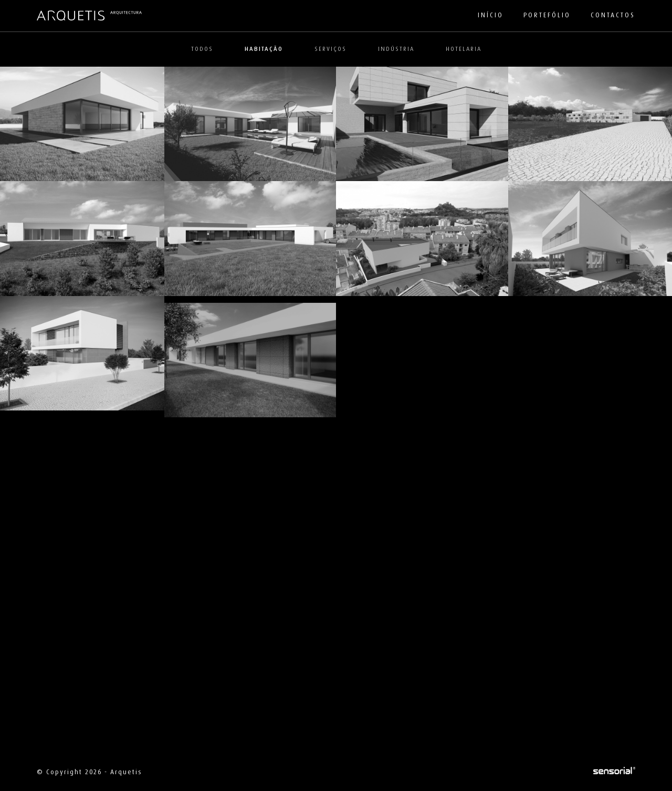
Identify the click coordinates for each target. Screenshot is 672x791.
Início (491, 15)
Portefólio (547, 15)
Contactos (613, 15)
